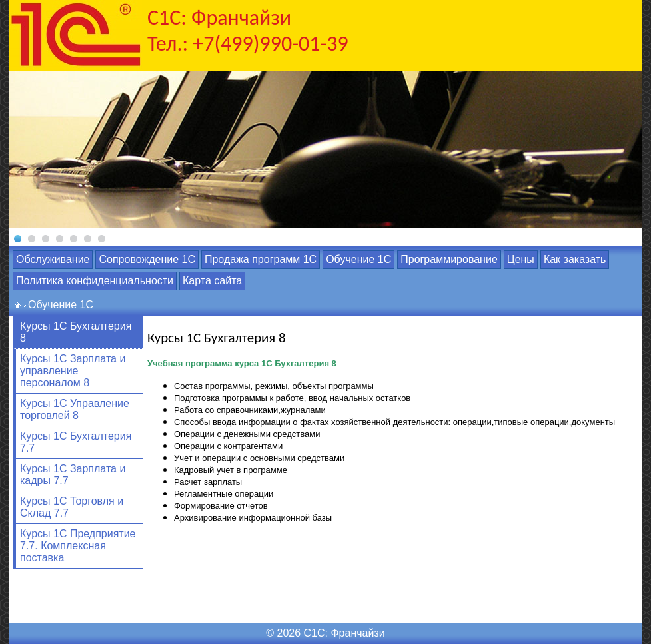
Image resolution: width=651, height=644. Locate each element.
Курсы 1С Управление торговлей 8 (75, 409)
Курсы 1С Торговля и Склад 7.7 (72, 507)
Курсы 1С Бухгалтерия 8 (76, 332)
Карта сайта (212, 281)
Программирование (449, 259)
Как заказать (575, 259)
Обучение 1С (358, 259)
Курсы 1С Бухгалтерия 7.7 (76, 442)
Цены (521, 259)
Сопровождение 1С (147, 259)
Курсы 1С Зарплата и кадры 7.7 (73, 475)
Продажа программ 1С (261, 259)
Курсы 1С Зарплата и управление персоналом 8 (73, 371)
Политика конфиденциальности (95, 281)
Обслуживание (53, 259)
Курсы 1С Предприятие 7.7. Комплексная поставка (78, 546)
